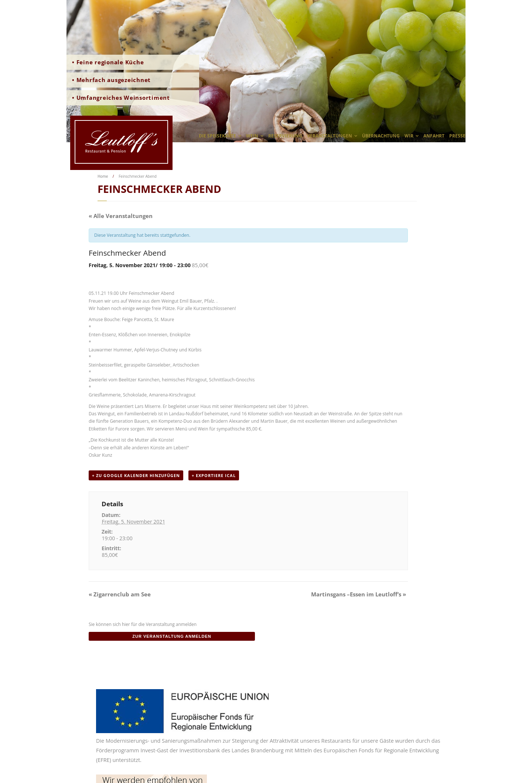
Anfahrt (434, 136)
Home (103, 176)
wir (409, 136)
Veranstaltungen (330, 136)
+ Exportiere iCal (214, 475)
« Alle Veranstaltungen (121, 216)
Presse (457, 136)
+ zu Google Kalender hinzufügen (136, 475)
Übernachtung (381, 136)
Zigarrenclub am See (120, 594)
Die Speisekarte (217, 136)
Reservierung (285, 136)
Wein (252, 136)
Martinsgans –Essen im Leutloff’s (359, 594)
